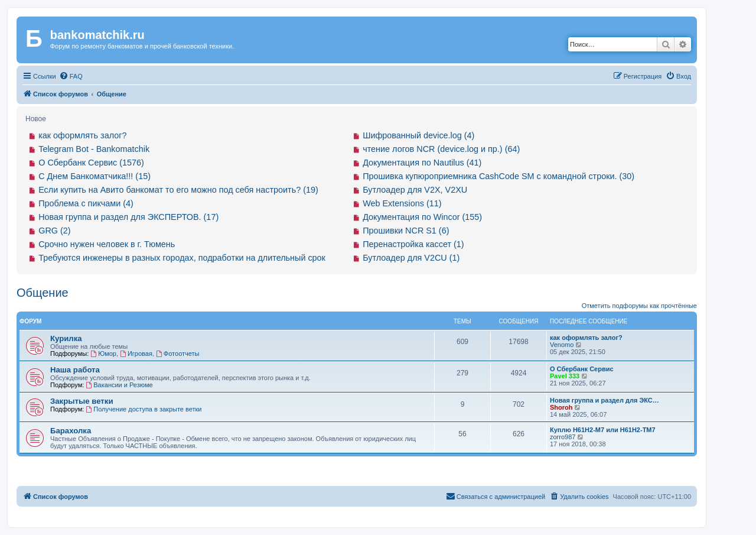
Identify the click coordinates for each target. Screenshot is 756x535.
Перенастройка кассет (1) (413, 244)
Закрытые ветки (82, 401)
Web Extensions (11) (402, 203)
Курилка (66, 338)
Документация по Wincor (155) (422, 217)
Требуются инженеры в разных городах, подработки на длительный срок (182, 258)
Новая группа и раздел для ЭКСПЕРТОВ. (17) (128, 217)
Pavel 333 (565, 376)
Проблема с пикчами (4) (86, 203)
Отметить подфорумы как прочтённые (639, 306)
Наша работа (75, 370)
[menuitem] (71, 76)
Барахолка (71, 431)
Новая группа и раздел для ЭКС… (605, 400)
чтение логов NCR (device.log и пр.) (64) (441, 149)
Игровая (136, 354)
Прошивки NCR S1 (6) (406, 231)
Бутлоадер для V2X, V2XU (415, 190)
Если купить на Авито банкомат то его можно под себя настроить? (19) (178, 190)
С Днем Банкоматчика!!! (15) (94, 176)
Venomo (562, 345)
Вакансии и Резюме (119, 385)
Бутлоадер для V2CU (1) (411, 258)
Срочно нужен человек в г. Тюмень (107, 244)
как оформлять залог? (82, 135)
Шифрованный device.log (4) (418, 135)
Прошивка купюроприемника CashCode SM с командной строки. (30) (498, 176)
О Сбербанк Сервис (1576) (91, 163)
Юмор (103, 354)
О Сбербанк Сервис (582, 369)
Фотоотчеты (177, 354)
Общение (43, 293)
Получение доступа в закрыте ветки (144, 409)
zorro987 (563, 437)
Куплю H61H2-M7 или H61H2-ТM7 (603, 430)
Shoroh (561, 407)
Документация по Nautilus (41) (422, 163)
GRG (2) (54, 231)
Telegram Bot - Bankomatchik (94, 149)
